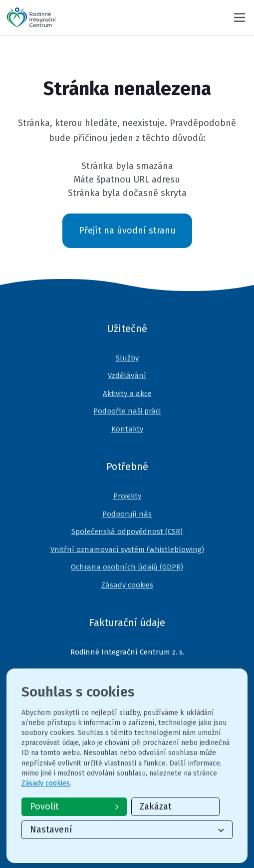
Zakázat (156, 806)
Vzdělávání (127, 375)
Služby (127, 358)
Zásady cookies (127, 585)
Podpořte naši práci (127, 411)
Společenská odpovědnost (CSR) (127, 531)
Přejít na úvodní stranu (127, 230)
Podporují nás (127, 514)
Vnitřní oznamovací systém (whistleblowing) (127, 549)
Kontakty (127, 429)
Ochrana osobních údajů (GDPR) (127, 567)
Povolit (74, 806)
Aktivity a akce (127, 393)
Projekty (127, 496)
